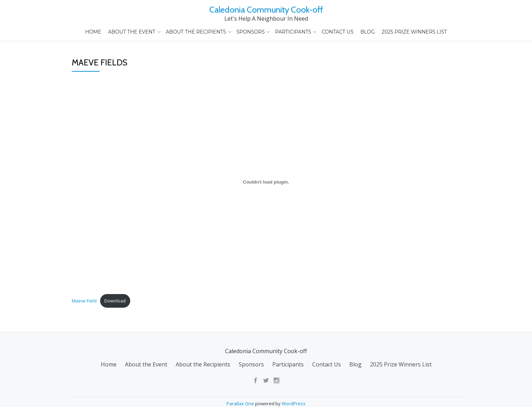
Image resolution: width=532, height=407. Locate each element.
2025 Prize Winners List (414, 32)
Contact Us (338, 32)
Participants (293, 32)
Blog (368, 32)
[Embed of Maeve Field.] (266, 221)
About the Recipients (196, 32)
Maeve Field (84, 340)
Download (115, 340)
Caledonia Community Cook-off (266, 10)
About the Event (132, 32)
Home (93, 32)
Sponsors (250, 32)
